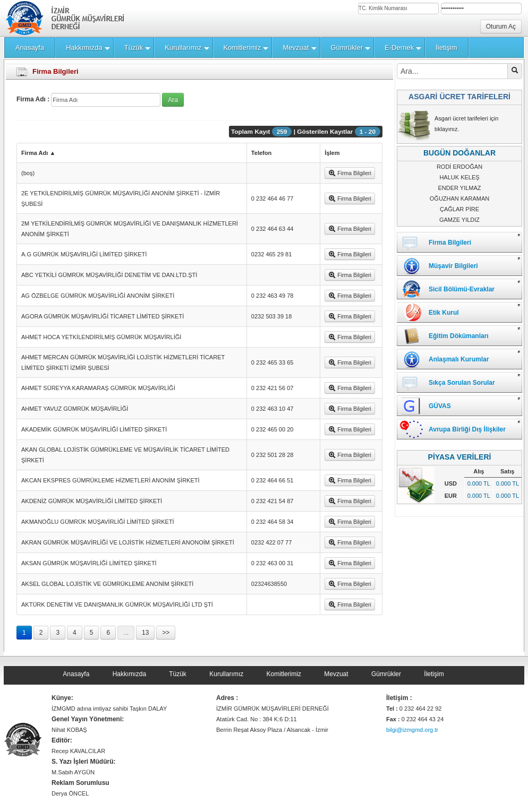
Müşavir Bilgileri (453, 266)
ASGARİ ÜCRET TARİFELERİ (459, 97)
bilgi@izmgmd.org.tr (412, 730)
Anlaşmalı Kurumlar (459, 359)
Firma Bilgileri (450, 243)
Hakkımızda (129, 674)
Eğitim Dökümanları (459, 336)
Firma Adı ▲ (38, 153)
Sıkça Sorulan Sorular (462, 383)
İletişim (434, 674)
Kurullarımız (226, 674)
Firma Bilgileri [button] (350, 173)
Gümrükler (386, 674)
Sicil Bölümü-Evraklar (462, 289)
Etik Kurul (444, 313)
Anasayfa (76, 674)
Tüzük (178, 674)
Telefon (261, 153)
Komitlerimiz (284, 674)
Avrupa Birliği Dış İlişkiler (467, 429)
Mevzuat (336, 674)
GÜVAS (440, 406)
